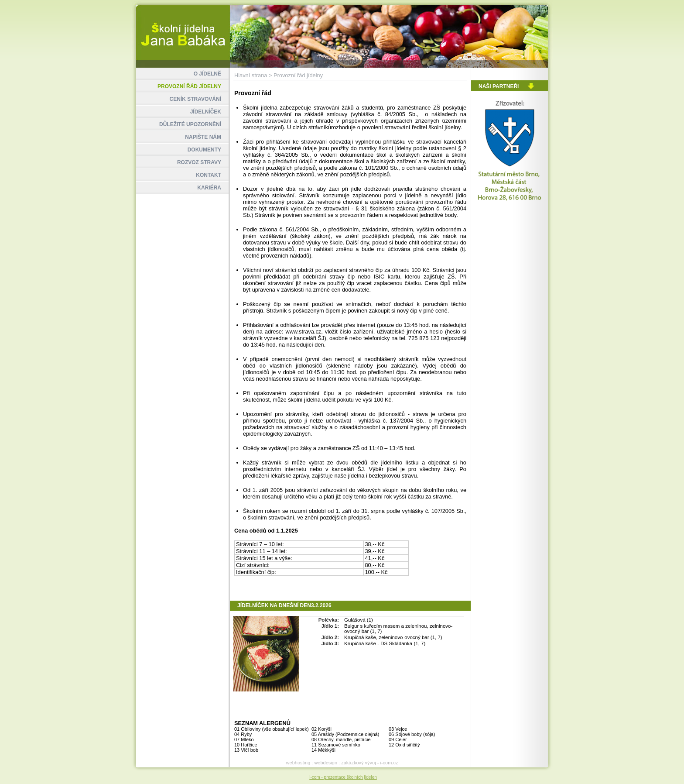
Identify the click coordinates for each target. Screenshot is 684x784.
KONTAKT (209, 175)
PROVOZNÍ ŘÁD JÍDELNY (189, 86)
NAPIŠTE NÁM (203, 137)
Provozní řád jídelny (298, 75)
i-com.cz (389, 763)
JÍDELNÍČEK (206, 112)
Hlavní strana (251, 75)
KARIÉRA (209, 188)
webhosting (298, 763)
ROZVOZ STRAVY (199, 162)
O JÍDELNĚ (207, 74)
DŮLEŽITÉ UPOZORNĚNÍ (190, 124)
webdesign (326, 763)
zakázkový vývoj (358, 763)
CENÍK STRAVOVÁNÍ (195, 99)
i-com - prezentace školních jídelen (343, 777)
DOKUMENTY (204, 150)
